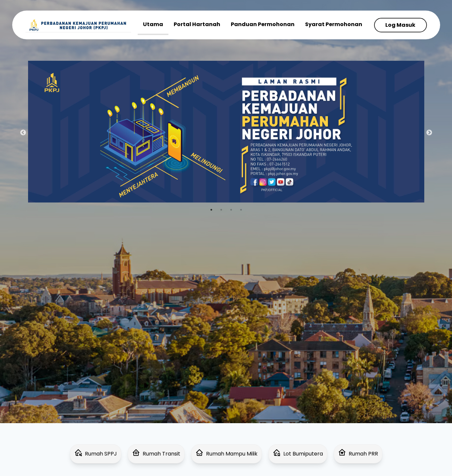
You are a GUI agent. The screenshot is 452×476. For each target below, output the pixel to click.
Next (429, 133)
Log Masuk (400, 25)
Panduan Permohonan (263, 24)
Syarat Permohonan (334, 24)
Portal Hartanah (197, 24)
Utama (153, 24)
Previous (23, 133)
